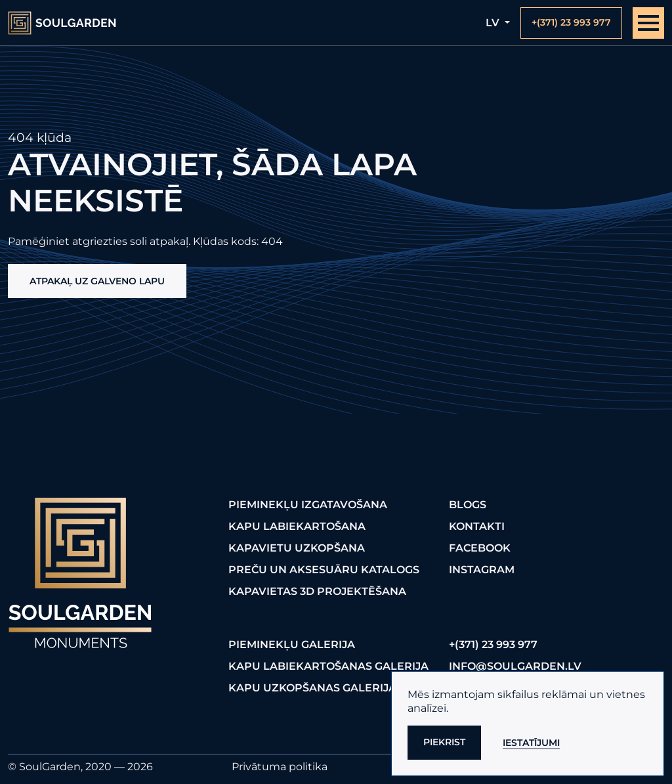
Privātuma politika (280, 767)
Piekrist (444, 742)
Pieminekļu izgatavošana (308, 505)
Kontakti (477, 526)
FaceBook (480, 548)
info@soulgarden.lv (515, 666)
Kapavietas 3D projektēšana (317, 591)
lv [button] (494, 23)
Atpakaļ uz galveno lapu (97, 281)
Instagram (482, 570)
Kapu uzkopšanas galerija (312, 688)
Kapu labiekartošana (297, 526)
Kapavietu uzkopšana (297, 548)
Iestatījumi (531, 743)
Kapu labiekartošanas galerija (328, 666)
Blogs (468, 505)
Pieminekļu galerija (292, 644)
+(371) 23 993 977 (493, 644)
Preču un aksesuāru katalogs (324, 570)
